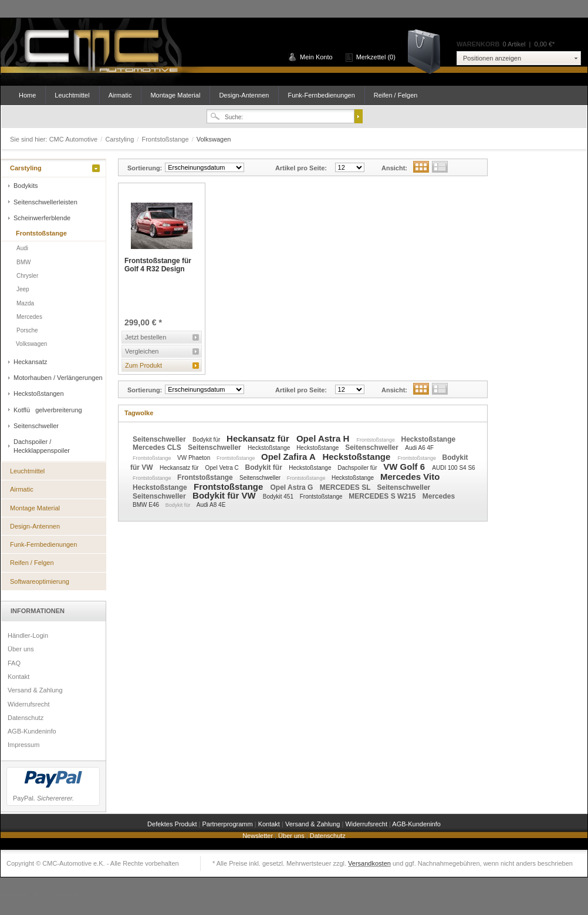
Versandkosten (369, 863)
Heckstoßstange (428, 439)
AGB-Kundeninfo (32, 731)
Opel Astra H (324, 438)
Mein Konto (316, 57)
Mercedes (29, 317)
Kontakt (18, 677)
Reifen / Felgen (396, 95)
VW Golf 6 (405, 467)
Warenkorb (428, 51)
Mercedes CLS (158, 448)
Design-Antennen (244, 95)
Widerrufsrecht (29, 704)
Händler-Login (28, 635)
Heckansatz (30, 362)
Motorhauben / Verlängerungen (58, 378)
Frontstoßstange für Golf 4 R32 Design (158, 265)
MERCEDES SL (346, 487)
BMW (23, 262)
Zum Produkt (143, 365)
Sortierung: (145, 168)
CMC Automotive (100, 52)
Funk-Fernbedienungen (321, 95)
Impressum (23, 745)
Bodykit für (207, 440)
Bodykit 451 (279, 497)
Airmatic (120, 95)
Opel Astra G (293, 487)
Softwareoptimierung (40, 581)
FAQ (14, 663)
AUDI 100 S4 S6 (453, 468)
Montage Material (175, 95)
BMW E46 (147, 505)
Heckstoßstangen (39, 393)
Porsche (27, 330)
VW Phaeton (195, 458)
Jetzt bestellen (146, 337)
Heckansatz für (259, 438)
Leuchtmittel (72, 95)
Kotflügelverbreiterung (48, 410)
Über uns (21, 649)
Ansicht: (394, 168)
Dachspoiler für (358, 468)
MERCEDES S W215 (383, 496)
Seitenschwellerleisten (45, 202)
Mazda (25, 303)
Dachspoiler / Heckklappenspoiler (42, 446)
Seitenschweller (36, 426)
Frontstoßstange (166, 139)
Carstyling (120, 139)
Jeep (23, 289)
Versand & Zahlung (35, 690)
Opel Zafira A (289, 457)
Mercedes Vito (410, 477)
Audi (22, 248)
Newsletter (258, 836)
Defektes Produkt (173, 824)
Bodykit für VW (225, 495)
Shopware (63, 893)
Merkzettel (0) (376, 57)
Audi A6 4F (419, 448)
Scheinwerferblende (42, 218)
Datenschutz (26, 718)
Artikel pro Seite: (301, 168)
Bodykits (26, 186)
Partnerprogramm (228, 824)
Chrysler (27, 276)
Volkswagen (31, 344)
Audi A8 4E (211, 505)
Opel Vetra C (222, 468)
